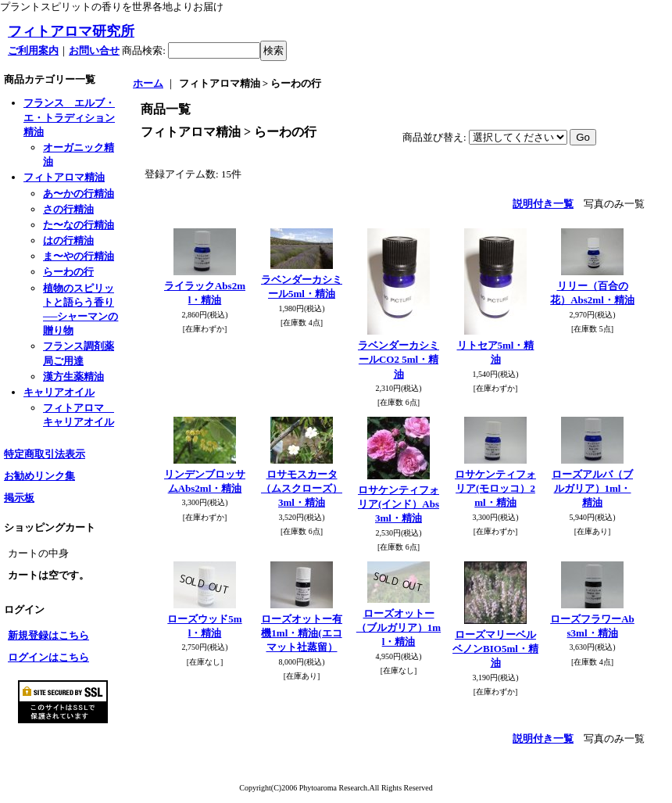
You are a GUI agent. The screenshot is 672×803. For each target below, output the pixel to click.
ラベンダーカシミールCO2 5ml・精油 (399, 359)
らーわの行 (68, 272)
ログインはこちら (48, 657)
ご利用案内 (33, 50)
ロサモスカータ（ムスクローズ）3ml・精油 (302, 488)
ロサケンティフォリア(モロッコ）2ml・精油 (495, 488)
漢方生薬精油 (73, 376)
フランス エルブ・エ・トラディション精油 (69, 117)
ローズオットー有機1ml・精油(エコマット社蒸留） (302, 633)
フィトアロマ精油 (64, 177)
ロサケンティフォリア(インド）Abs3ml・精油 (399, 504)
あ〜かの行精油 (79, 194)
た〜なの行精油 (79, 225)
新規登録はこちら (48, 635)
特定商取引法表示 (45, 454)
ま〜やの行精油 (79, 256)
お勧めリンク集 (39, 476)
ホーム (148, 83)
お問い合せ (94, 50)
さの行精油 (68, 209)
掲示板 (19, 498)
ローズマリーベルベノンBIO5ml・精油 (495, 649)
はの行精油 (68, 240)
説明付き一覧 (543, 204)
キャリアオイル (59, 392)
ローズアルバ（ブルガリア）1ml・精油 (592, 488)
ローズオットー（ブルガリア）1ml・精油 (399, 627)
